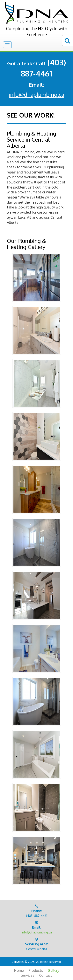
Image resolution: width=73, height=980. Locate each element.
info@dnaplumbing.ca (36, 95)
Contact (46, 975)
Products (36, 970)
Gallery (54, 970)
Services (28, 975)
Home (19, 970)
